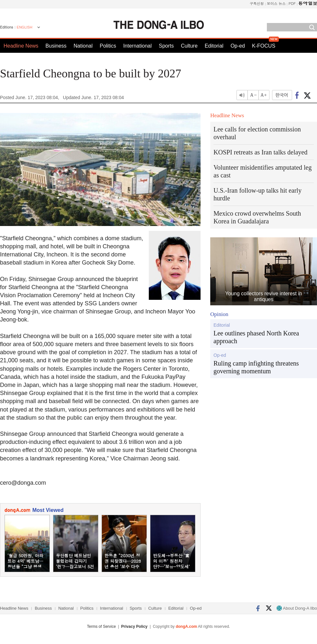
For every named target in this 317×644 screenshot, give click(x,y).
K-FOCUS (264, 46)
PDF (292, 3)
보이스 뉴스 (276, 3)
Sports (166, 46)
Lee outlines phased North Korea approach (256, 337)
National (83, 46)
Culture (189, 46)
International (137, 46)
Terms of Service (101, 627)
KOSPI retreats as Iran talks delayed (260, 152)
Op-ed (238, 46)
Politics (108, 46)
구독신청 (257, 3)
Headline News (21, 46)
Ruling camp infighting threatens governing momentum (256, 367)
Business (56, 46)
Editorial (214, 46)
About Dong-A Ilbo (297, 608)
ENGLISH (25, 27)
